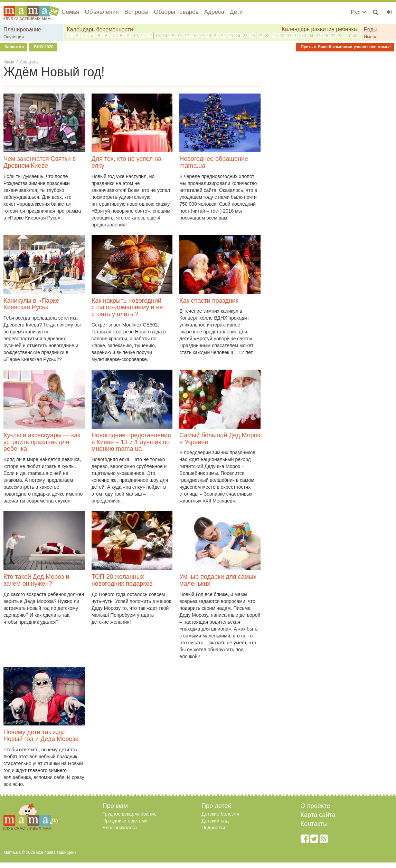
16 (180, 36)
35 (318, 36)
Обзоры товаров (176, 12)
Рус (358, 12)
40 (355, 36)
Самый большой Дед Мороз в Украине (220, 439)
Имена (371, 37)
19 (201, 36)
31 (289, 36)
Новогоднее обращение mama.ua (214, 162)
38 (340, 36)
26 (252, 36)
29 (275, 36)
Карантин (14, 47)
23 (231, 36)
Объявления (102, 12)
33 (304, 36)
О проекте (315, 806)
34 (311, 36)
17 (187, 36)
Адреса (214, 12)
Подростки (213, 828)
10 (136, 36)
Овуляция (14, 37)
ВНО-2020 (43, 47)
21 (216, 36)
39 (347, 36)
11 (143, 36)
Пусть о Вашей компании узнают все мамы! (345, 47)
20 (209, 36)
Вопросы (136, 12)
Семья (70, 12)
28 (267, 36)
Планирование (22, 30)
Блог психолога (120, 828)
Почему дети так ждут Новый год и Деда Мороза (41, 735)
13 (157, 36)
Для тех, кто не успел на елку (127, 162)
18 (194, 36)
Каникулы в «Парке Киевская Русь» (31, 304)
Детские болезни (220, 814)
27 (260, 36)
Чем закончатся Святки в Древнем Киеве (40, 162)
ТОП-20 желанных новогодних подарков (122, 580)
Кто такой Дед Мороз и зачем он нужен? (36, 580)
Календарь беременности (100, 30)
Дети (236, 12)
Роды (371, 30)
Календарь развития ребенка (319, 29)
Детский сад (215, 821)
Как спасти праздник (209, 301)
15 (172, 36)
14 (165, 36)
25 (245, 36)
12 (150, 36)
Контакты (314, 824)
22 (223, 36)
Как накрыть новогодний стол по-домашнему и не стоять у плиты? (127, 308)
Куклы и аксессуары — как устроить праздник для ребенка (42, 442)
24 (238, 36)
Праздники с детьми (125, 821)
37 (333, 36)
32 (296, 36)
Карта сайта (318, 815)
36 (326, 36)
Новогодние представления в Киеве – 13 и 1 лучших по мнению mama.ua (131, 442)
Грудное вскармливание (130, 814)
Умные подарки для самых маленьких (218, 580)
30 (282, 36)
